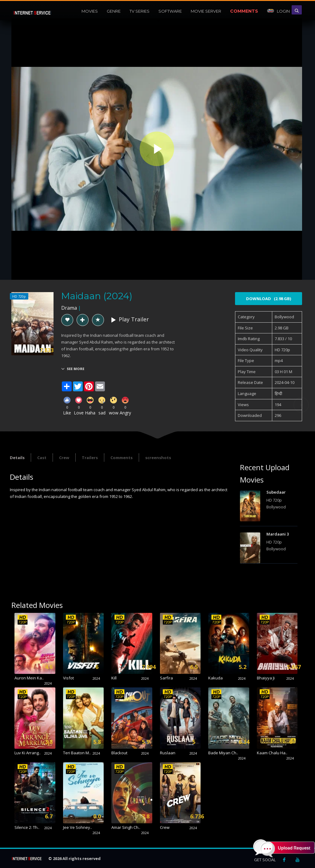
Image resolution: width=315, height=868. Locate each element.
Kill (114, 678)
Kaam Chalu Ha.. (272, 753)
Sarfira (166, 678)
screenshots (158, 458)
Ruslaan (168, 753)
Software (170, 11)
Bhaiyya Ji (266, 678)
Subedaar (276, 492)
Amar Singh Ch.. (126, 827)
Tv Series (140, 11)
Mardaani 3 (278, 534)
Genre (114, 11)
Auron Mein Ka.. (29, 678)
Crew (64, 458)
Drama (69, 308)
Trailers (90, 458)
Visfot (68, 678)
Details (17, 458)
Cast (42, 458)
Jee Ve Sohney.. (78, 827)
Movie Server (206, 11)
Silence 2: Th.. (27, 827)
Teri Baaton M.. (77, 753)
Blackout (119, 753)
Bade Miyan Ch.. (223, 753)
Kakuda (215, 678)
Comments (244, 11)
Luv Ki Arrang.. (28, 753)
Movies (90, 11)
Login (278, 11)
